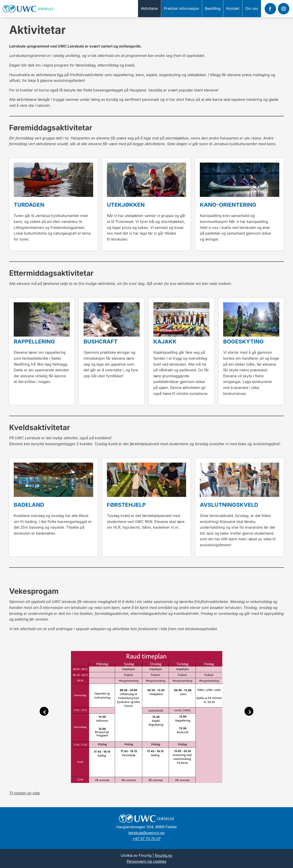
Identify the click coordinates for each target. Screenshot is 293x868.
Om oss (252, 8)
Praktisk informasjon (182, 8)
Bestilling (213, 8)
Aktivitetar (150, 8)
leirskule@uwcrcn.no (146, 833)
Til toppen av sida (24, 793)
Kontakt (233, 8)
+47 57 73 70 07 (147, 839)
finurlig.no (163, 855)
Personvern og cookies (146, 861)
